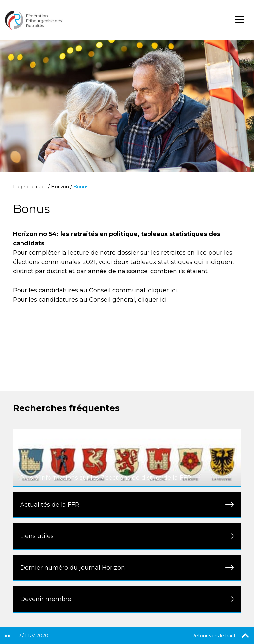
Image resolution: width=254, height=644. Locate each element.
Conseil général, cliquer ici (128, 300)
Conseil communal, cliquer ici (132, 290)
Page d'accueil (30, 187)
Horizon (60, 187)
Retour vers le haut (220, 636)
